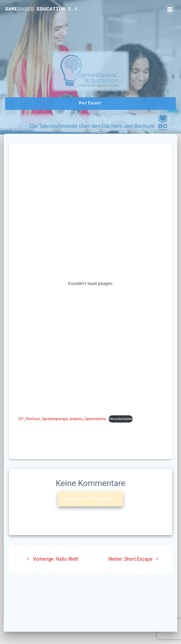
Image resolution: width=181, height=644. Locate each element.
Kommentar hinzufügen (90, 499)
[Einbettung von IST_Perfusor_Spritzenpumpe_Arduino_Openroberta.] (91, 283)
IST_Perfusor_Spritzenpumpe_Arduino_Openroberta (62, 419)
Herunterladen (121, 419)
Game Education (43, 9)
